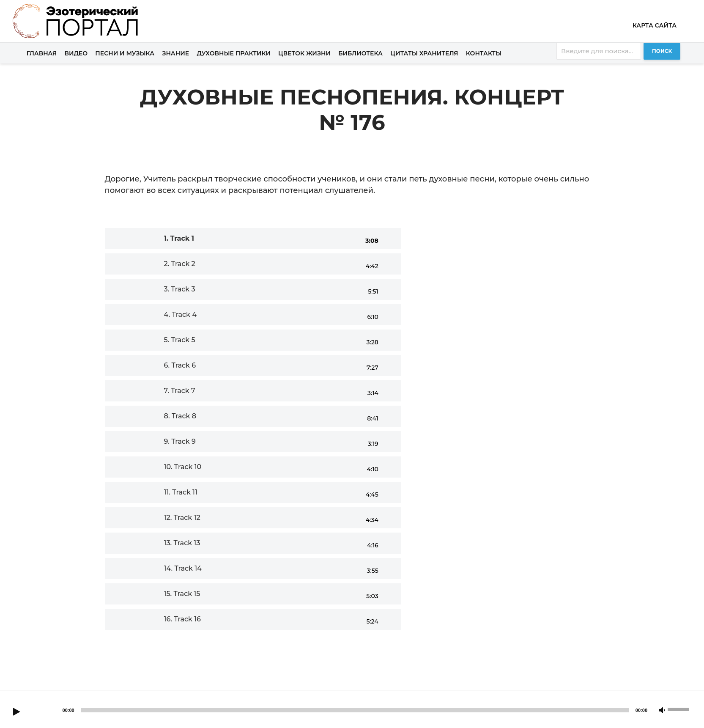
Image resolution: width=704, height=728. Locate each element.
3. (180, 289)
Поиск (662, 51)
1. (179, 238)
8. (180, 416)
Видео (76, 53)
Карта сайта (655, 25)
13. (182, 543)
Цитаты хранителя (424, 53)
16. (182, 619)
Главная (42, 53)
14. (183, 568)
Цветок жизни (304, 53)
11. (181, 492)
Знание (175, 53)
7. (180, 391)
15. (182, 594)
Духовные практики (233, 53)
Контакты (484, 53)
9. (180, 441)
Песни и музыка (125, 53)
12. (182, 518)
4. (180, 315)
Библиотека (360, 53)
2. (180, 264)
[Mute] (662, 711)
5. (180, 340)
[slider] (355, 710)
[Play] (16, 712)
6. (180, 365)
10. (183, 467)
